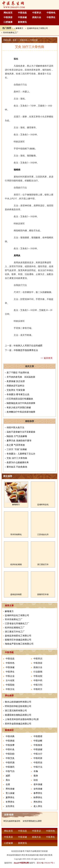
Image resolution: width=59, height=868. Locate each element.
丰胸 (36, 771)
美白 (8, 780)
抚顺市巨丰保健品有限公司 (18, 640)
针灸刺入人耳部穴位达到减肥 (28, 346)
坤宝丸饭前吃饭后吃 (12, 821)
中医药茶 (38, 758)
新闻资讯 (22, 22)
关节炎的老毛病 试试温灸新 (21, 377)
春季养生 (38, 793)
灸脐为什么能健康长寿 (18, 462)
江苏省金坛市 (43, 535)
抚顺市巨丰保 (43, 594)
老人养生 (38, 806)
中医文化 (10, 689)
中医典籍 (10, 741)
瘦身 (36, 776)
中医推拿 (38, 745)
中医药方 (38, 689)
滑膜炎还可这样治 (15, 386)
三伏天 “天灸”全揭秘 (17, 449)
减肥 (8, 776)
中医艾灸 (34, 40)
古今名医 (10, 680)
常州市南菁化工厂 (11, 33)
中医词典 (10, 736)
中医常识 (37, 13)
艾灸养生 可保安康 (16, 390)
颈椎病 (17, 170)
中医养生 (51, 17)
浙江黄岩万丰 (43, 564)
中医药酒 (10, 763)
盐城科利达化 (43, 505)
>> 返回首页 (47, 358)
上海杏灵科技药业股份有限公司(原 (22, 719)
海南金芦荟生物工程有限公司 (19, 644)
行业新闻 (38, 672)
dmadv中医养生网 (21, 863)
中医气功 (10, 771)
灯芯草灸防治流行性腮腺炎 (20, 399)
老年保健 (38, 784)
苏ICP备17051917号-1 (46, 863)
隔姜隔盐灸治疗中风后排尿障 (21, 403)
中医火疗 (38, 754)
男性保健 (10, 789)
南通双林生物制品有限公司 (18, 715)
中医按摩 (10, 745)
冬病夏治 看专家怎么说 (18, 394)
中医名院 (38, 676)
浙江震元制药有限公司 (16, 711)
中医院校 (10, 685)
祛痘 (36, 780)
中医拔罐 (38, 749)
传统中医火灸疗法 (15, 428)
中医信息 (22, 13)
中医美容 (8, 17)
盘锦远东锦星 (16, 594)
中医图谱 (38, 736)
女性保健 (38, 789)
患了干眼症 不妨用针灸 (18, 373)
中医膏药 (10, 767)
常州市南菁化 (16, 535)
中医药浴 (38, 763)
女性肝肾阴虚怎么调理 (32, 821)
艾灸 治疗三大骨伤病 (17, 458)
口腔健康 (8, 22)
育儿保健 (10, 793)
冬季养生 (10, 802)
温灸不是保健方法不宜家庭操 (21, 432)
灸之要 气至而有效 (16, 445)
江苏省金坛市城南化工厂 (17, 624)
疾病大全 (37, 17)
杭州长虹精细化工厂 (15, 628)
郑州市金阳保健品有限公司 (18, 724)
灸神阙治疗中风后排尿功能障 (21, 412)
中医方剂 (38, 685)
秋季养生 (38, 798)
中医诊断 (38, 741)
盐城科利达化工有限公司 (37, 28)
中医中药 (38, 680)
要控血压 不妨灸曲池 (17, 467)
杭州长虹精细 (16, 564)
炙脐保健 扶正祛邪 (16, 381)
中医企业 (10, 676)
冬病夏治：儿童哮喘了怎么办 (21, 454)
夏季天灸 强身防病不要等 (19, 441)
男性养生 (38, 802)
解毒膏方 (20, 28)
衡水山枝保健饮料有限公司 (18, 702)
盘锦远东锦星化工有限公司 (18, 636)
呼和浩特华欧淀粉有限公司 (18, 706)
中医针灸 (10, 749)
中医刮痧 (10, 754)
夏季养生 (10, 798)
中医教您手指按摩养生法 (26, 350)
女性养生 (10, 806)
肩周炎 (17, 256)
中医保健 (22, 17)
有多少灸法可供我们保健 (19, 408)
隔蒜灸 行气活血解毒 (17, 436)
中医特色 (51, 13)
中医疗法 (38, 767)
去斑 (8, 784)
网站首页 (8, 13)
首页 (15, 40)
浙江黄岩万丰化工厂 (15, 632)
